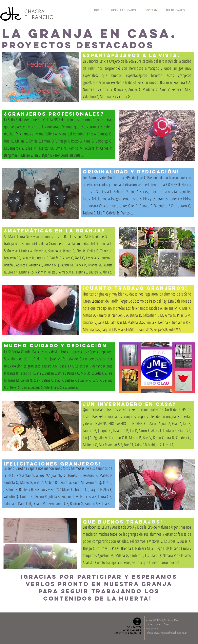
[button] (40, 77)
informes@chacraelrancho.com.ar (166, 633)
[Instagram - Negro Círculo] (137, 621)
